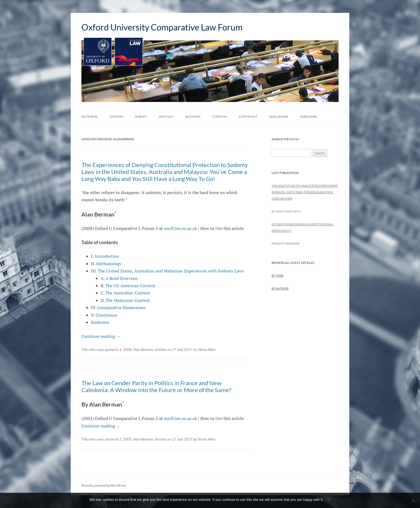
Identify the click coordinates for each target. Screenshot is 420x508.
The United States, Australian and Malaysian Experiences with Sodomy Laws (171, 271)
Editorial (90, 117)
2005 (127, 439)
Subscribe (309, 117)
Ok (328, 499)
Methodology (109, 264)
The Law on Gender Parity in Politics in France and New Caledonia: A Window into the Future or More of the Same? (156, 386)
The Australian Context (128, 293)
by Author (280, 288)
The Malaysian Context (128, 300)
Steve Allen (207, 350)
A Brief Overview (122, 278)
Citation (220, 117)
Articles (166, 117)
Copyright (248, 117)
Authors (193, 117)
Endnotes (100, 322)
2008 (127, 350)
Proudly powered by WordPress (104, 485)
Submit (141, 117)
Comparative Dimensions (121, 308)
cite (219, 228)
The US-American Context (130, 286)
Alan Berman (143, 350)
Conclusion (106, 315)
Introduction (107, 256)
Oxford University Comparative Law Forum (162, 27)
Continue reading (101, 336)
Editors (117, 117)
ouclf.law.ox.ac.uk (181, 228)
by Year (277, 276)
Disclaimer (279, 117)
